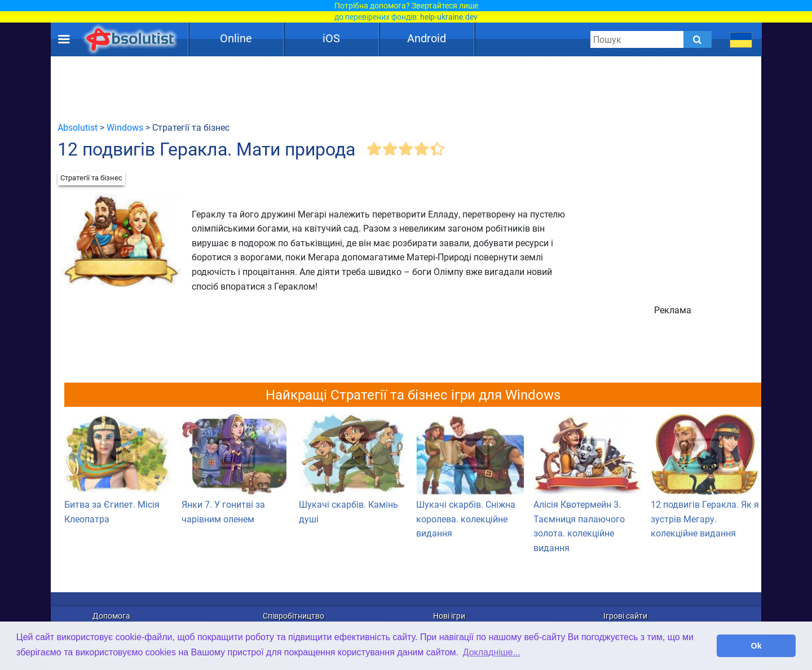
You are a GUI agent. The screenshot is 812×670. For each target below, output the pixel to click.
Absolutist (78, 128)
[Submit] (698, 39)
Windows (125, 128)
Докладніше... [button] (492, 652)
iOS (331, 38)
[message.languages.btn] (741, 39)
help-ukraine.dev (449, 17)
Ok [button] (756, 646)
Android (427, 38)
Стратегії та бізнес (91, 178)
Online (236, 38)
